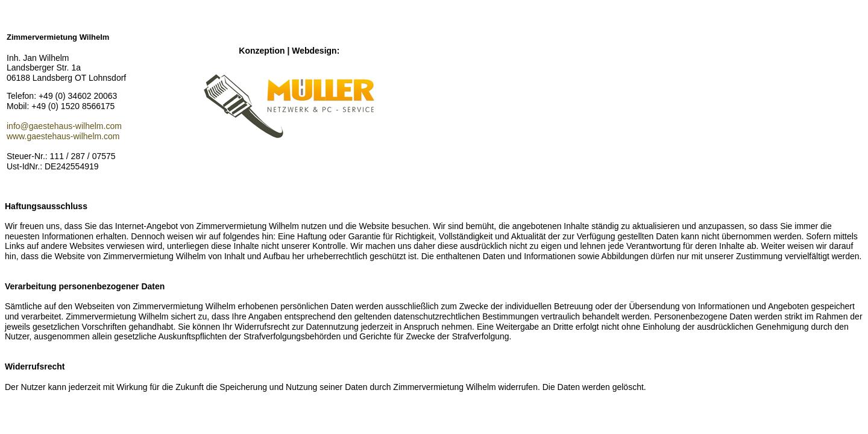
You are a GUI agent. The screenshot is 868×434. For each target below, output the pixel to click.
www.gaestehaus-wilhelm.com (63, 136)
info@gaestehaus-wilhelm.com (64, 126)
